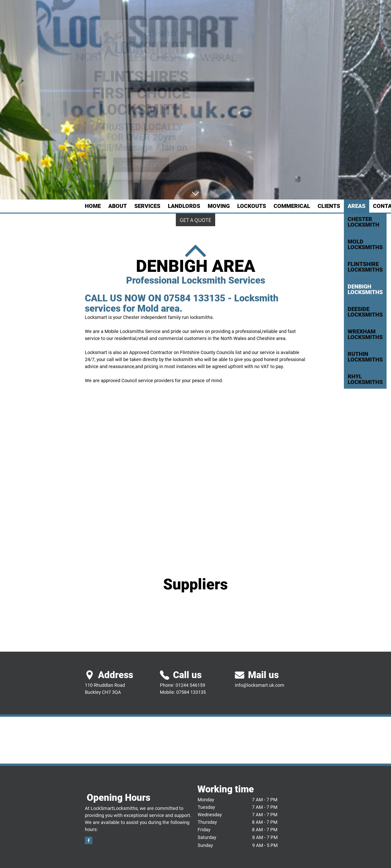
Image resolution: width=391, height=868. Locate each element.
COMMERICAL (292, 206)
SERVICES (147, 206)
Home (93, 206)
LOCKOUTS (252, 206)
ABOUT (118, 206)
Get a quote (196, 220)
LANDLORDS (184, 206)
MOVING (219, 206)
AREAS (357, 206)
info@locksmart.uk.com (260, 685)
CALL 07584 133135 (141, 165)
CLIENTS (329, 206)
